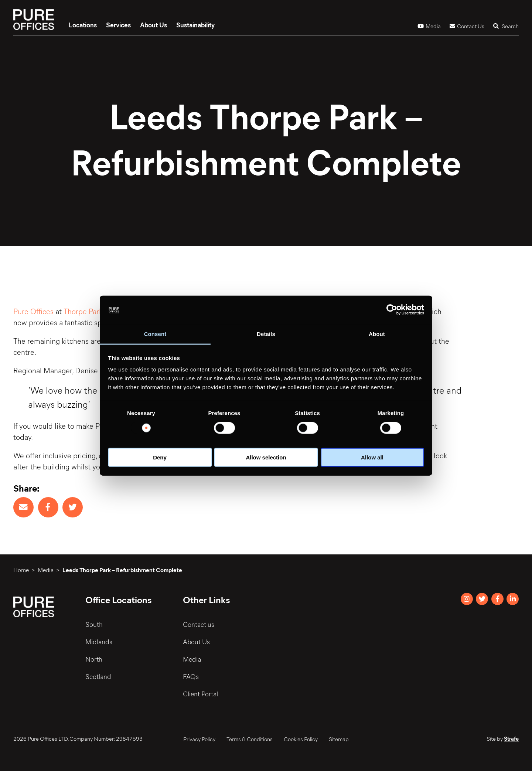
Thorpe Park (83, 311)
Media (429, 26)
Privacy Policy (199, 739)
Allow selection (266, 457)
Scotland (98, 676)
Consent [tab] (155, 334)
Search (506, 26)
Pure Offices (33, 311)
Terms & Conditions (250, 739)
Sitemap (339, 739)
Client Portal (200, 694)
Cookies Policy (301, 739)
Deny (160, 457)
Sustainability (195, 25)
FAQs (191, 676)
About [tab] (377, 334)
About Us (154, 25)
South (94, 624)
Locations (83, 25)
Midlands (99, 642)
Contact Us (467, 26)
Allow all (372, 457)
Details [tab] (266, 334)
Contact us (199, 624)
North (94, 659)
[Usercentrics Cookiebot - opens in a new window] (392, 310)
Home (21, 570)
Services (118, 25)
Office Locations (118, 600)
